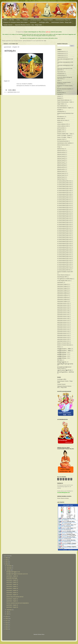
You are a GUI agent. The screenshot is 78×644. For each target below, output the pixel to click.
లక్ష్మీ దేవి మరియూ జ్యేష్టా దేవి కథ (64, 370)
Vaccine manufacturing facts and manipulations (18, 603)
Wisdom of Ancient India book (64, 345)
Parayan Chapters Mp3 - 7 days (65, 134)
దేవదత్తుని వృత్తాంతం (62, 362)
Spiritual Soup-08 (61, 164)
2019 (7, 617)
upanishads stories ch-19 (63, 337)
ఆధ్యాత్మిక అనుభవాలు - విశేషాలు (64, 349)
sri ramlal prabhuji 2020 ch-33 (64, 240)
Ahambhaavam (61, 74)
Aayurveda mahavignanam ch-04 (65, 65)
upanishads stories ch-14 (63, 328)
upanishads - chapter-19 (12, 582)
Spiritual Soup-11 (61, 170)
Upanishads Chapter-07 (63, 296)
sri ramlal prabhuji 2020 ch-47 (64, 266)
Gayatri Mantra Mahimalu (63, 100)
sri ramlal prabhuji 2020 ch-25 (64, 224)
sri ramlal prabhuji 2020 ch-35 (64, 243)
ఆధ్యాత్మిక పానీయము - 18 (63, 356)
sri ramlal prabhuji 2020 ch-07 (64, 192)
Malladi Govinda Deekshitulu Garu (65, 113)
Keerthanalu (33, 22)
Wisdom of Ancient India (63, 343)
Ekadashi (60, 98)
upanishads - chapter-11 (12, 601)
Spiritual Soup (61, 149)
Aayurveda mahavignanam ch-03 (65, 62)
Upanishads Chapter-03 (63, 288)
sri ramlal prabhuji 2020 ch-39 (64, 251)
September (9, 610)
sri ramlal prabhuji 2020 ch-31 (64, 236)
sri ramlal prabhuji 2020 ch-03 (64, 185)
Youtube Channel (8, 25)
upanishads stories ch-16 (63, 332)
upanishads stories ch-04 (63, 309)
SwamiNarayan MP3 (62, 277)
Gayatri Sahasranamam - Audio (65, 102)
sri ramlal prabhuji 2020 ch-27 (64, 228)
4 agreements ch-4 (62, 57)
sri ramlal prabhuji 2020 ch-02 (64, 183)
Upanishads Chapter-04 (63, 290)
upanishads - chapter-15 (12, 591)
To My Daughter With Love (64, 281)
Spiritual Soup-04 (61, 156)
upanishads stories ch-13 (63, 326)
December (9, 566)
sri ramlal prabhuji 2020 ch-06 (64, 190)
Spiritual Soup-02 (61, 153)
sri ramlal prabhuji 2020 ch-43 (64, 258)
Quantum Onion (61, 139)
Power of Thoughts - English (64, 135)
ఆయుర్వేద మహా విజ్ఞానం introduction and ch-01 (17, 574)
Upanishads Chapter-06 (63, 294)
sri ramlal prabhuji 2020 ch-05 (64, 188)
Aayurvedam (60, 72)
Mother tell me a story (62, 120)
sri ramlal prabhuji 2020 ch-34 (64, 241)
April (8, 614)
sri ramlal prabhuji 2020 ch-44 (64, 260)
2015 (7, 625)
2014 (7, 627)
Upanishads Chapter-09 (63, 299)
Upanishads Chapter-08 (63, 298)
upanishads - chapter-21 (12, 576)
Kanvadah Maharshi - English (64, 108)
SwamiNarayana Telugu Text (63, 20)
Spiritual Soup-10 (61, 168)
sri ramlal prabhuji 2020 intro (64, 270)
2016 (7, 623)
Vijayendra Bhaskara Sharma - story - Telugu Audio (28, 25)
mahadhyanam (61, 111)
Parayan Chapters (48, 20)
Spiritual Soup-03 (61, 154)
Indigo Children (61, 104)
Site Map (12, 20)
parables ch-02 (61, 132)
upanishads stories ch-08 (63, 317)
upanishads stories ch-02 (63, 305)
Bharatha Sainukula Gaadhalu (64, 89)
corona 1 (59, 96)
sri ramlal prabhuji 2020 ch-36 (64, 245)
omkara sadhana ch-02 (63, 126)
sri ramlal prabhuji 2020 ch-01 (64, 181)
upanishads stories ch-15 (63, 330)
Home (5, 20)
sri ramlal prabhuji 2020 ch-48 (64, 268)
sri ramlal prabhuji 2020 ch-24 (64, 223)
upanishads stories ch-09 (63, 318)
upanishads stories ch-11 (63, 322)
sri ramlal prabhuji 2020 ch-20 (64, 215)
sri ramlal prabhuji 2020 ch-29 (64, 232)
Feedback (25, 20)
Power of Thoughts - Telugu (64, 137)
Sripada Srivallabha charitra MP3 (65, 272)
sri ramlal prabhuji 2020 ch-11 (64, 200)
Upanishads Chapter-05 (63, 292)
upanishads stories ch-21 (63, 341)
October (9, 570)
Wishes (59, 347)
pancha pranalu (61, 128)
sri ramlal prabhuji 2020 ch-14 (64, 205)
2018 (7, 619)
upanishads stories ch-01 (63, 303)
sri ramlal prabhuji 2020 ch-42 (64, 257)
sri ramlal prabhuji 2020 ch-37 (64, 247)
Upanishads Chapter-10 (63, 301)
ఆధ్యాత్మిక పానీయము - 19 (63, 358)
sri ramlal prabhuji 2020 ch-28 (64, 230)
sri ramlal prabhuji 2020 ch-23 (64, 221)
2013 (7, 629)
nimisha (59, 122)
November (9, 568)
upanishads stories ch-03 (63, 307)
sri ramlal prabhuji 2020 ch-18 (64, 213)
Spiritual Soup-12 (61, 171)
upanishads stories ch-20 (63, 339)
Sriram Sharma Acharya (63, 275)
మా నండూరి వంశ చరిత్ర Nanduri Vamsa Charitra (64, 368)
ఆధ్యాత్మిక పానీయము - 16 (63, 353)
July (8, 612)
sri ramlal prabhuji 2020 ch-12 (64, 202)
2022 (7, 560)
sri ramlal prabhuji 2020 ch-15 (64, 207)
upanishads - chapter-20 (12, 580)
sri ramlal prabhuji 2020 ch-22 (64, 219)
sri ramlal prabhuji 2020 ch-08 (64, 194)
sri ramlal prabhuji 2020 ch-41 (64, 255)
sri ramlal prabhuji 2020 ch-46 (64, 264)
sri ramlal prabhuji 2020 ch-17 (64, 211)
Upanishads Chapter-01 (63, 284)
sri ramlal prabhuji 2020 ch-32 (64, 238)
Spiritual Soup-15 (61, 179)
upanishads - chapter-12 (12, 599)
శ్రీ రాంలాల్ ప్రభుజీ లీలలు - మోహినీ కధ (66, 372)
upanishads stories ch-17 (63, 334)
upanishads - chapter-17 (12, 586)
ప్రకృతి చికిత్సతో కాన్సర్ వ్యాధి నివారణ (65, 364)
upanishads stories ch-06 (63, 313)
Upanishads (60, 282)
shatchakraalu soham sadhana (65, 143)
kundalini (59, 110)
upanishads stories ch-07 (63, 315)
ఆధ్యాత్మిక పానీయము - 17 (63, 354)
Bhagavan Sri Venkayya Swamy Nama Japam (15, 22)
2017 (7, 621)
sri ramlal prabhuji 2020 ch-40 (64, 253)
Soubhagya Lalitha (44, 22)
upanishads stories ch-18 (13, 92)
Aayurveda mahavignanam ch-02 (65, 59)
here (45, 41)
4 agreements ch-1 (62, 51)
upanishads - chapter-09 (12, 607)
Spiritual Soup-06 (61, 160)
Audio (59, 81)
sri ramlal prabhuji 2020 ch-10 (64, 198)
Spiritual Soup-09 (61, 166)
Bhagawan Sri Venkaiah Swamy (65, 86)
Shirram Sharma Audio (63, 145)
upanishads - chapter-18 (12, 584)
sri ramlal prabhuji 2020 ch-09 (64, 196)
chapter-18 (7, 81)
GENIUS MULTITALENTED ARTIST (15, 597)
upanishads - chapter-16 (12, 588)
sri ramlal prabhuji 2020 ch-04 (64, 187)
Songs (59, 147)
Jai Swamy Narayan (36, 20)
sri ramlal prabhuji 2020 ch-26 (64, 226)
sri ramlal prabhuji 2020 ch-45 (64, 262)
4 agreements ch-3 (62, 55)
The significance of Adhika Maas (65, 279)
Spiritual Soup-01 (61, 151)
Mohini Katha (60, 118)
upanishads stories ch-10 (63, 320)
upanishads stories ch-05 (63, 311)
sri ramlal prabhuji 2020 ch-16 (64, 209)
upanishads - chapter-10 (12, 605)
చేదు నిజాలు (60, 360)
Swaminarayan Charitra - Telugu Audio (61, 22)
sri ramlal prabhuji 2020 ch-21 (64, 217)
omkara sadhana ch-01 (63, 124)
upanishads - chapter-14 (12, 593)
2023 (7, 558)
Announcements (61, 76)
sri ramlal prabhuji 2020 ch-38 (64, 249)
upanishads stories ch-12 (63, 324)
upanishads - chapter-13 (12, 595)
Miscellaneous (61, 117)
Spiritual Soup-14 (61, 177)
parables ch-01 (61, 130)
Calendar (59, 95)
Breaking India (61, 93)
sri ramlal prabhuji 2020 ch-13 (64, 204)
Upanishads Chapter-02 (63, 286)
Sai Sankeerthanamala (63, 141)
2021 (7, 562)
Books (59, 91)
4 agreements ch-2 (62, 53)
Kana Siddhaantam (62, 106)
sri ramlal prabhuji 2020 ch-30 (64, 234)
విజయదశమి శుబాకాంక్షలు (12, 578)
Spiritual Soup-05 (61, 158)
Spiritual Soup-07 (61, 162)
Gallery (18, 20)
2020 (7, 564)
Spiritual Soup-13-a (62, 175)
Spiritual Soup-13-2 (62, 173)
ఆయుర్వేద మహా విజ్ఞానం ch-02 (13, 572)
